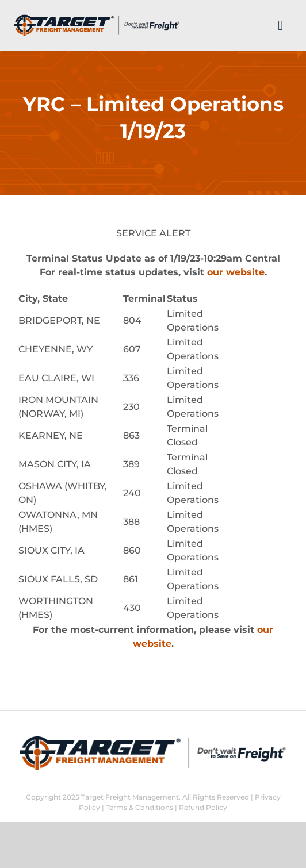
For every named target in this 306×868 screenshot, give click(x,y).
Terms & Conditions (139, 807)
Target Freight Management (130, 797)
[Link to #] (280, 25)
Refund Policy (203, 807)
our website (236, 272)
